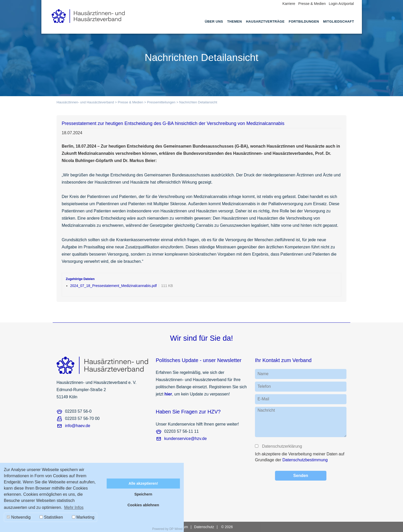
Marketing (83, 517)
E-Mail (263, 399)
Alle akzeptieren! (143, 483)
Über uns (214, 21)
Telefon (264, 386)
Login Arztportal (341, 4)
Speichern (143, 494)
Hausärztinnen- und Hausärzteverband (85, 102)
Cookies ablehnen (143, 505)
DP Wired (176, 529)
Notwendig (19, 517)
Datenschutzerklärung (282, 446)
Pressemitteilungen (161, 102)
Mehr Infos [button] (74, 507)
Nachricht (266, 410)
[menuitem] (214, 26)
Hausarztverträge (265, 21)
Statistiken (51, 517)
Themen (235, 21)
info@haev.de (78, 426)
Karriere (289, 4)
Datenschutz (204, 527)
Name (263, 374)
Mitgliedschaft (338, 21)
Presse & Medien (312, 4)
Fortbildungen (304, 21)
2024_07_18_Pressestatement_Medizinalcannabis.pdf (113, 286)
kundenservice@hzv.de (185, 439)
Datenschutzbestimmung (305, 460)
